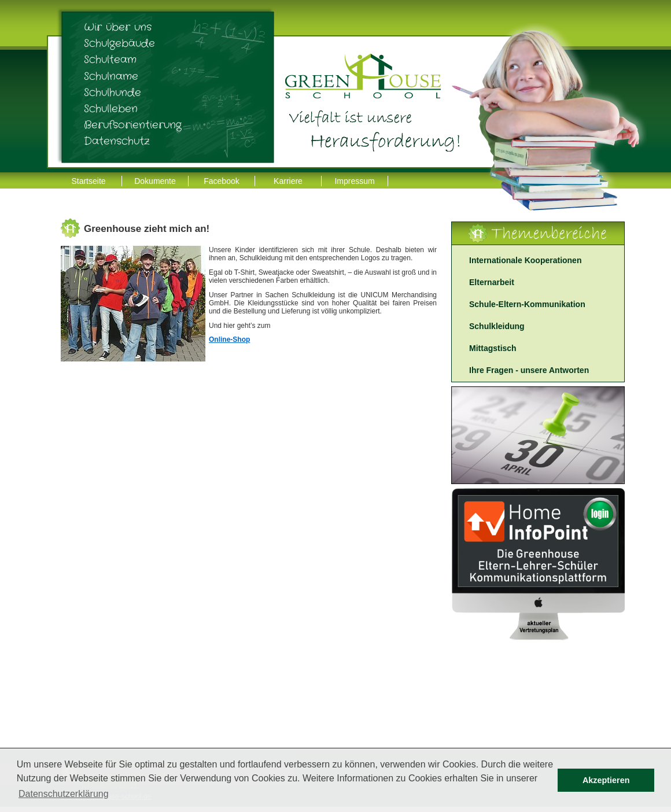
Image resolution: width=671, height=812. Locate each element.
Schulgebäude (119, 43)
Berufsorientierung (133, 125)
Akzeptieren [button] (606, 780)
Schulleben (111, 109)
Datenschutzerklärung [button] (64, 794)
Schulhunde (113, 93)
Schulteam (110, 60)
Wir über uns (118, 27)
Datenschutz (117, 141)
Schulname (111, 76)
